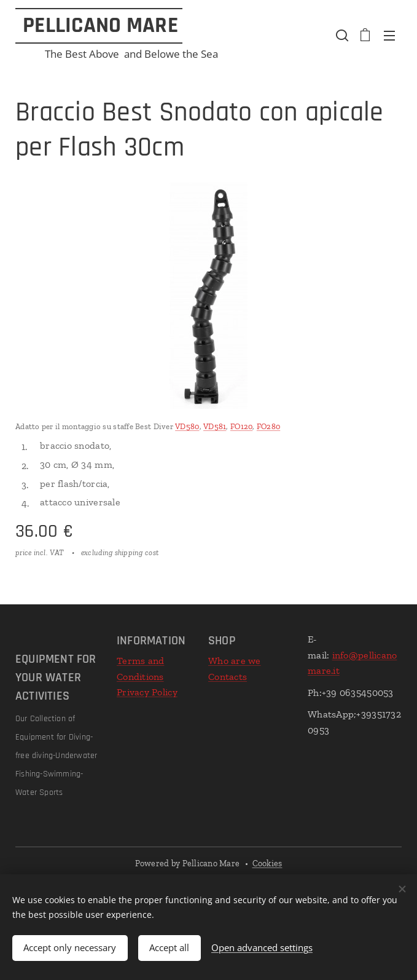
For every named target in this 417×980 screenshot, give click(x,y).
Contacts (228, 677)
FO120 (241, 426)
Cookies (267, 863)
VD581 (215, 426)
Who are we (235, 661)
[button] (341, 35)
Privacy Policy (147, 692)
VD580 (187, 426)
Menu (389, 36)
